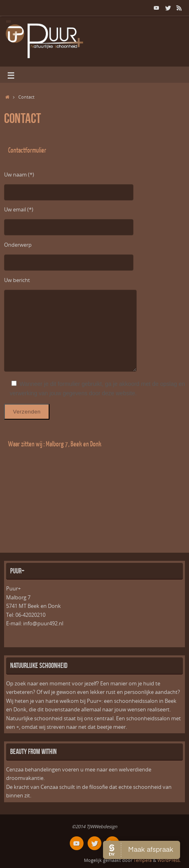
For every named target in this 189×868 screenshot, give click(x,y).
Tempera (143, 860)
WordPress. (169, 860)
